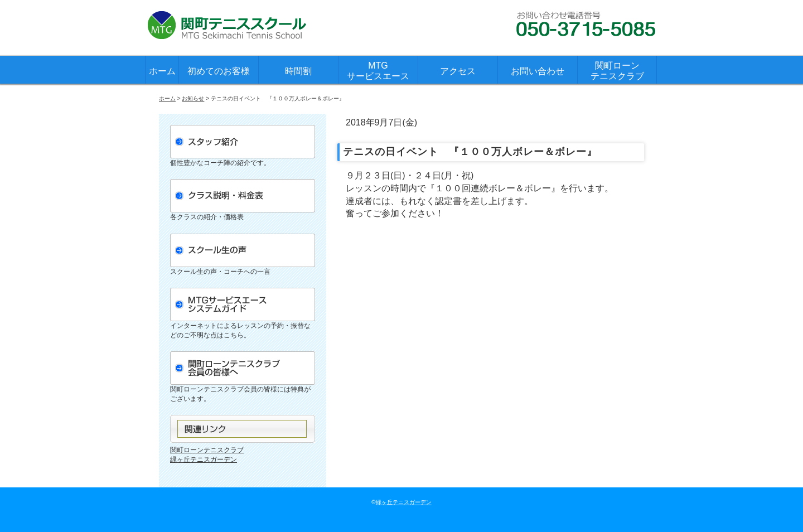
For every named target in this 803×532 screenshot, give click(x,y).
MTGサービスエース (378, 71)
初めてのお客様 (219, 71)
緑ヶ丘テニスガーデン (204, 460)
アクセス (458, 71)
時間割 (298, 71)
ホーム (162, 71)
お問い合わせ (538, 71)
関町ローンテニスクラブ (617, 71)
